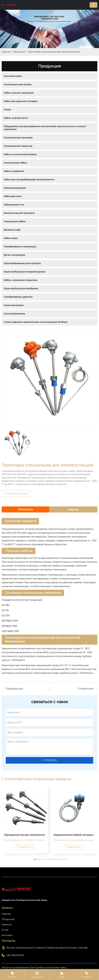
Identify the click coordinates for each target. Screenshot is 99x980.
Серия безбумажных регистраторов (22, 263)
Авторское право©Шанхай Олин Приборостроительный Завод (34, 967)
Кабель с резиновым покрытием (20, 280)
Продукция (19, 52)
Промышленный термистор (18, 146)
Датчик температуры (14, 255)
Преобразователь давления (18, 297)
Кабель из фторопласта (16, 118)
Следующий (86, 689)
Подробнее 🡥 (25, 847)
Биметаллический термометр (19, 213)
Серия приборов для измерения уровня (24, 272)
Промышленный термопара (18, 138)
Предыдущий (14, 689)
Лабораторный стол (14, 205)
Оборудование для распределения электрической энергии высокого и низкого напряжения (45, 128)
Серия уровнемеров (14, 314)
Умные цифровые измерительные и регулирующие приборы (36, 322)
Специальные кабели (15, 221)
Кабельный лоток (13, 196)
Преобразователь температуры (20, 247)
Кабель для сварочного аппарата (21, 101)
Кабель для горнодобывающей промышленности (29, 180)
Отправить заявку (16, 493)
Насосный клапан (13, 76)
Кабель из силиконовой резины (20, 154)
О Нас (62, 974)
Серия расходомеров (15, 188)
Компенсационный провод (18, 84)
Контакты (87, 974)
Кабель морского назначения (19, 93)
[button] (33, 859)
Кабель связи (11, 238)
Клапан (7, 110)
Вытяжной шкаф (12, 230)
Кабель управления (14, 171)
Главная (6, 52)
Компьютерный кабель (15, 163)
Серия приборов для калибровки (21, 289)
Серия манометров (14, 305)
